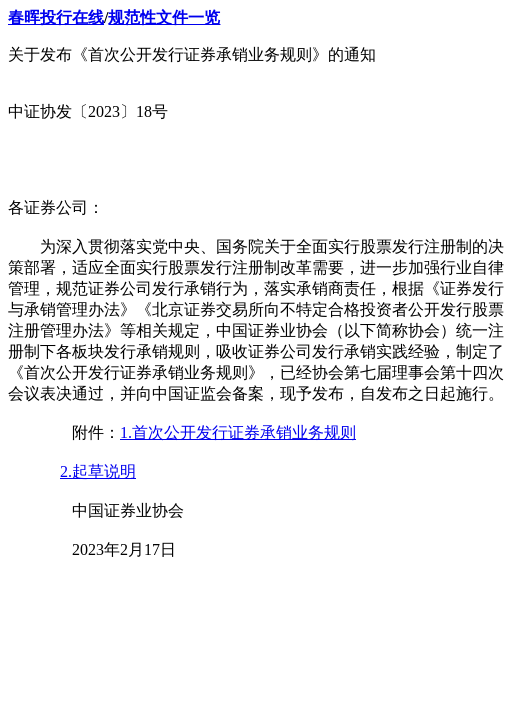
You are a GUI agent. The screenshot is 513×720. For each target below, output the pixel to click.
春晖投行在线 (56, 17)
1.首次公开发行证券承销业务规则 (238, 432)
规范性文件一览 (164, 17)
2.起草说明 (98, 471)
